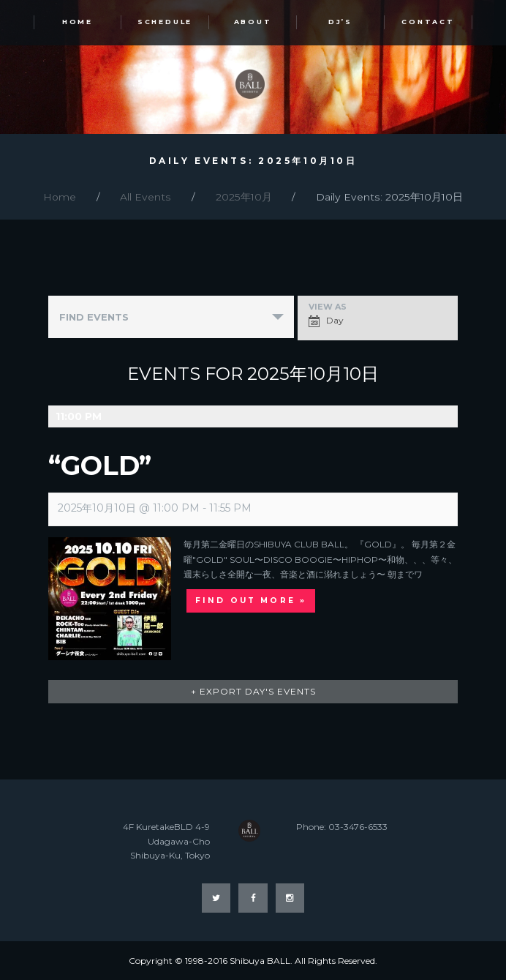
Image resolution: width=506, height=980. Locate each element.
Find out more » (251, 601)
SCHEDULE (165, 22)
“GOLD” (100, 465)
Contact (428, 22)
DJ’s (340, 22)
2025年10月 (244, 197)
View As (328, 307)
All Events (146, 197)
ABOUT (253, 22)
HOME (78, 22)
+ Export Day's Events (253, 691)
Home (60, 197)
